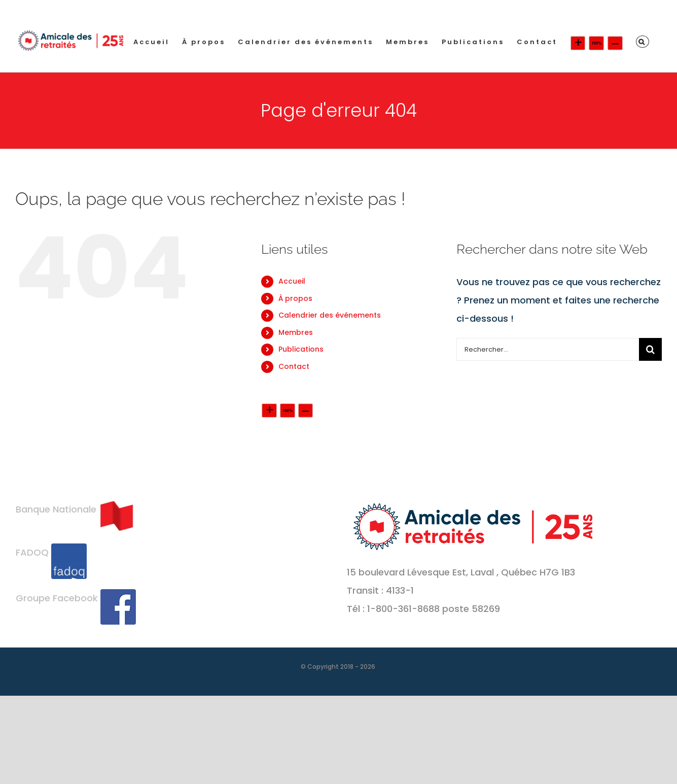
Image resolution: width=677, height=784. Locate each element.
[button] (643, 42)
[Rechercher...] (548, 349)
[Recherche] (650, 349)
